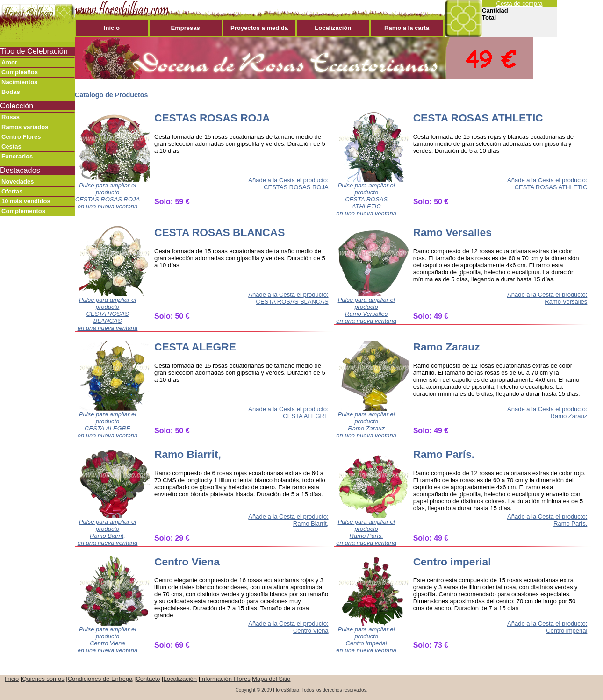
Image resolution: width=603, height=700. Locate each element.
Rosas (11, 117)
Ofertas (12, 191)
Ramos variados (25, 127)
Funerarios (17, 156)
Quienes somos (43, 679)
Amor (9, 62)
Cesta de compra (520, 4)
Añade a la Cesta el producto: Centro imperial (547, 627)
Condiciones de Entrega (100, 679)
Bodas (11, 92)
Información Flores (225, 679)
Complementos (23, 211)
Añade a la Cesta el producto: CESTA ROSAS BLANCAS (288, 298)
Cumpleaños (20, 72)
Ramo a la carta (407, 28)
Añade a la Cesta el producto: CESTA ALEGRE (288, 413)
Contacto (148, 679)
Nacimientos (19, 82)
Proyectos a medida (259, 28)
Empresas (186, 28)
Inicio (112, 28)
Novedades (18, 182)
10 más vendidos (26, 201)
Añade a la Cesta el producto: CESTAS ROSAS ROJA (288, 184)
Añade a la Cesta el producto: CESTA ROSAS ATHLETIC (547, 184)
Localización (333, 28)
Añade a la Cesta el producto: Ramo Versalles (547, 298)
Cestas (11, 146)
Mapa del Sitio (271, 679)
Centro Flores (21, 137)
